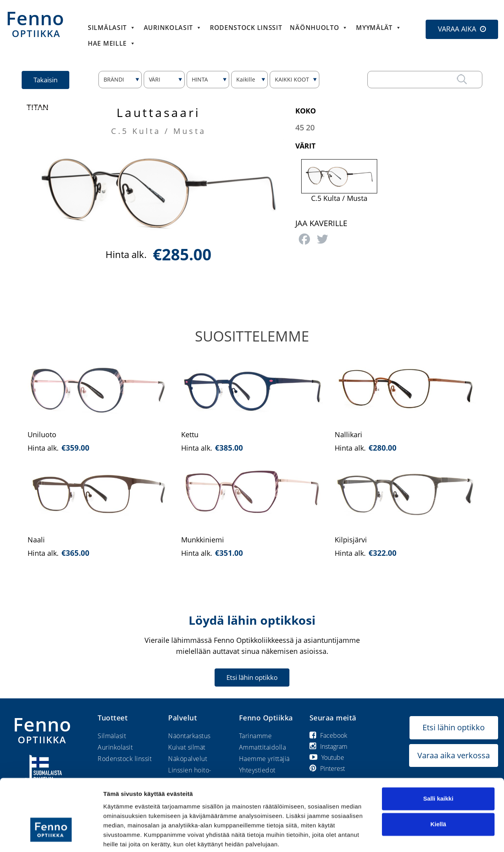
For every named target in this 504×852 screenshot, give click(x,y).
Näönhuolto (319, 28)
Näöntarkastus (189, 736)
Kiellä (438, 795)
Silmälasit (112, 28)
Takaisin (46, 80)
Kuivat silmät (187, 747)
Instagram (328, 746)
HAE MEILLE (112, 43)
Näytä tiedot (120, 836)
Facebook (328, 735)
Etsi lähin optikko (252, 677)
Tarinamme (256, 736)
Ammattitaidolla (263, 747)
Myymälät (379, 28)
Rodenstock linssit (246, 28)
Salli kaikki (438, 769)
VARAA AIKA (457, 29)
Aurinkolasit (173, 28)
